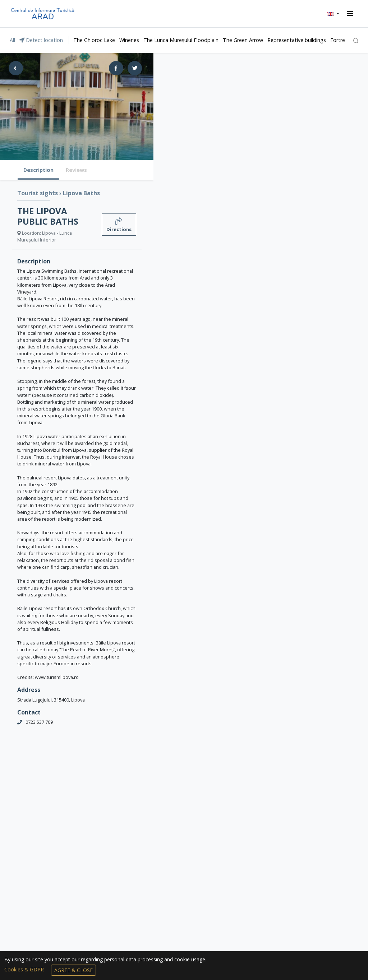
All (12, 40)
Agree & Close (73, 970)
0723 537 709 (39, 722)
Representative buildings (297, 40)
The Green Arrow (243, 40)
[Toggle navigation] (350, 14)
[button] (333, 14)
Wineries (129, 40)
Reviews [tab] (76, 170)
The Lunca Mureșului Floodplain (181, 40)
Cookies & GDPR (25, 969)
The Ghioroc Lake (94, 40)
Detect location (41, 40)
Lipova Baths (81, 193)
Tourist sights (38, 193)
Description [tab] (38, 170)
